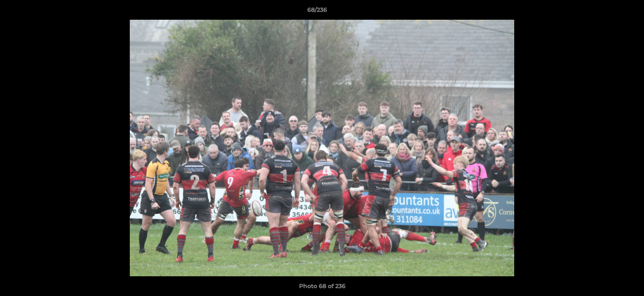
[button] (609, 12)
